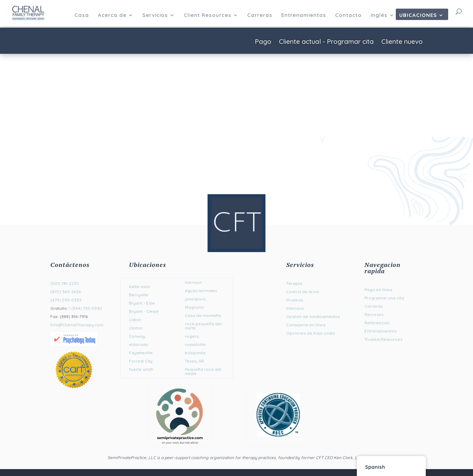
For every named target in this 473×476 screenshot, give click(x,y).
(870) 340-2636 (66, 292)
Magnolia (194, 307)
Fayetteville (141, 353)
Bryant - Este (142, 303)
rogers (192, 336)
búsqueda (195, 353)
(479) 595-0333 (66, 300)
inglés (379, 16)
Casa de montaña (203, 315)
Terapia (294, 283)
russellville (195, 344)
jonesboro (195, 299)
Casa (82, 16)
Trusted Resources (383, 339)
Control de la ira (303, 292)
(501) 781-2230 (65, 283)
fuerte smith (141, 369)
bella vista (139, 286)
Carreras (260, 16)
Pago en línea (378, 290)
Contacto (348, 16)
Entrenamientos (304, 16)
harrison (193, 282)
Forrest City (141, 361)
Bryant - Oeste (144, 311)
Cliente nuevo (402, 42)
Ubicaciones (418, 16)
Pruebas (295, 300)
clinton (136, 328)
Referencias (377, 323)
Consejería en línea (306, 325)
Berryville (139, 295)
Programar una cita (384, 298)
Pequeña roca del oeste (203, 371)
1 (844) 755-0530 (85, 308)
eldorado (139, 344)
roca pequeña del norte (203, 326)
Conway (137, 336)
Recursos (374, 314)
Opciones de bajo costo (311, 333)
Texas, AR (194, 361)
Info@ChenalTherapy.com (77, 325)
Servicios (155, 16)
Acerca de (112, 16)
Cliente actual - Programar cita (326, 42)
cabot (135, 320)
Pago (263, 42)
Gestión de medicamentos (313, 316)
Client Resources (208, 16)
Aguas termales (201, 291)
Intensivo (295, 308)
